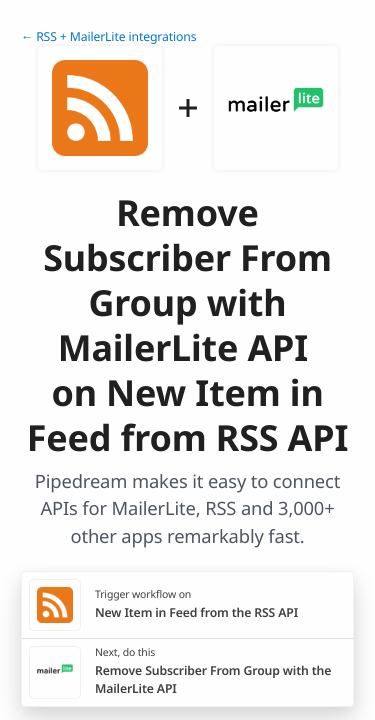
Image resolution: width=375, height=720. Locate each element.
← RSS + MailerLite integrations (108, 36)
